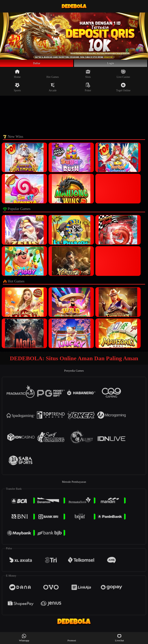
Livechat (119, 638)
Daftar (37, 64)
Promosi (72, 638)
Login (111, 64)
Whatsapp (24, 638)
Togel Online (123, 89)
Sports (17, 89)
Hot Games (53, 76)
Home (17, 76)
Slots (88, 76)
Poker (88, 89)
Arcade (53, 89)
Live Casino (123, 76)
